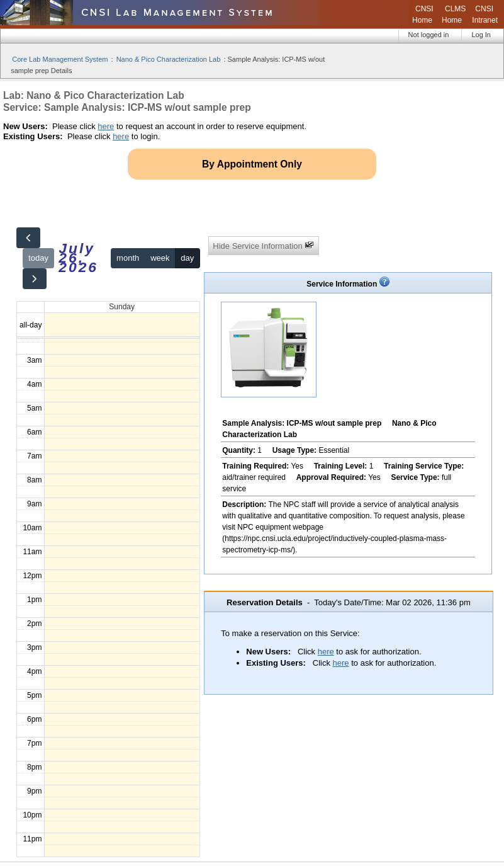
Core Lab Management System (60, 59)
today (38, 258)
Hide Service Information (263, 245)
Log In (481, 35)
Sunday (122, 307)
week (160, 258)
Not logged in (429, 35)
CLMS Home (454, 14)
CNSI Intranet (485, 14)
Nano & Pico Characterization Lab (169, 59)
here (106, 126)
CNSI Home (423, 14)
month (128, 258)
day (187, 258)
